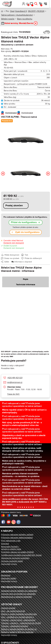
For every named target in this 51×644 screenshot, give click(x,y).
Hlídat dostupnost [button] (12, 255)
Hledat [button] (38, 4)
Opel (12, 11)
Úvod (2, 11)
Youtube (9, 522)
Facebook (3, 522)
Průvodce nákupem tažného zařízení (17, 535)
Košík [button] (43, 5)
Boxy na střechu (25, 19)
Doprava (5, 544)
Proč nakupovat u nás (11, 541)
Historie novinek (8, 608)
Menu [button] (47, 4)
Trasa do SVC (13, 394)
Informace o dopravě (23, 262)
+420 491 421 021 (15, 378)
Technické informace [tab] (26, 285)
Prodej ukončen (14, 206)
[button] (21, 4)
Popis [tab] (26, 279)
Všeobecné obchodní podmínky (15, 558)
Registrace (6, 575)
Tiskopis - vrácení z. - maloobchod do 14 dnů (21, 623)
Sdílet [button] (7, 262)
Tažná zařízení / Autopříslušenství (17, 15)
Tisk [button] (26, 255)
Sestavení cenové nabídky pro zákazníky (19, 591)
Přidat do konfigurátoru (24, 222)
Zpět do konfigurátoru (27, 232)
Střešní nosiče (8, 19)
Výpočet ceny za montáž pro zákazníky (18, 594)
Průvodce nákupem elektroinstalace (17, 538)
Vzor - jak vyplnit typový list (13, 611)
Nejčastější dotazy (9, 564)
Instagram (14, 522)
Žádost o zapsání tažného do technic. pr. (19, 629)
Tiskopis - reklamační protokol (15, 626)
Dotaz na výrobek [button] (12, 258)
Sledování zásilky (9, 578)
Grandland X (21, 11)
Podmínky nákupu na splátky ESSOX (17, 552)
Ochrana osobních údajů (12, 561)
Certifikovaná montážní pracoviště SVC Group (21, 555)
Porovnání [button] (30, 5)
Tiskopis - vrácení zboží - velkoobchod (18, 620)
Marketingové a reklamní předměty (16, 597)
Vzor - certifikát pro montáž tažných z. (18, 617)
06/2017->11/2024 (36, 11)
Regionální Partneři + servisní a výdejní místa (11, 548)
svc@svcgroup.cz (15, 382)
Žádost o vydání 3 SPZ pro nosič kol (17, 632)
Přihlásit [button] (25, 4)
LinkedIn (18, 522)
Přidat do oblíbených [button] (33, 258)
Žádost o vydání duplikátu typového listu (19, 614)
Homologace (11, 113)
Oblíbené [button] (34, 5)
